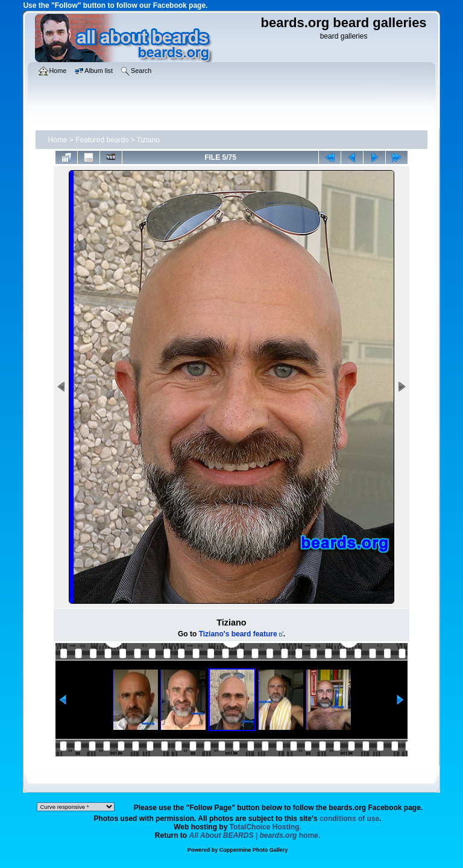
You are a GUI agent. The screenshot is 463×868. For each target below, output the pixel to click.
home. (255, 835)
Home (57, 140)
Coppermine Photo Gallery (254, 850)
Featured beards (102, 140)
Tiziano (148, 140)
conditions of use (349, 819)
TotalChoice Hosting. (266, 827)
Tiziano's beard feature (238, 634)
